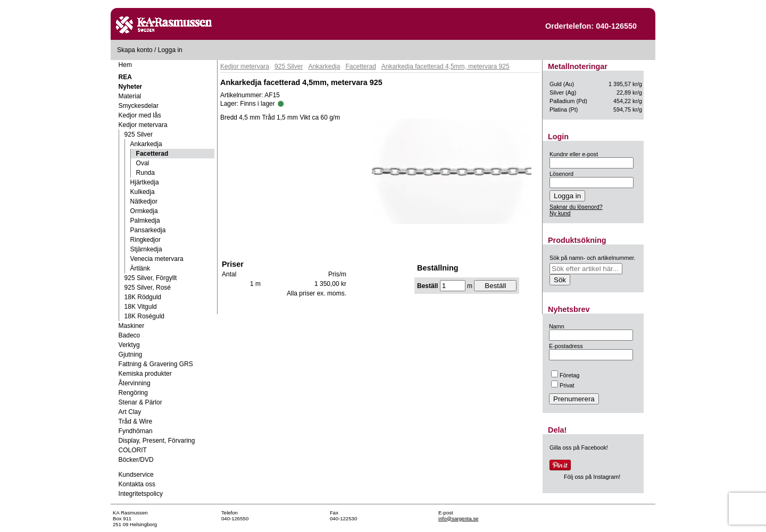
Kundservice (136, 475)
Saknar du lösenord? (576, 207)
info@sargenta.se (458, 518)
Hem (125, 65)
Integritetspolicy (141, 494)
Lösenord (561, 174)
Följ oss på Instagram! (592, 477)
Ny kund (560, 213)
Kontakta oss (137, 484)
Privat (563, 385)
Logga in (170, 50)
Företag (565, 375)
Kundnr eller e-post (574, 154)
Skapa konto (135, 50)
